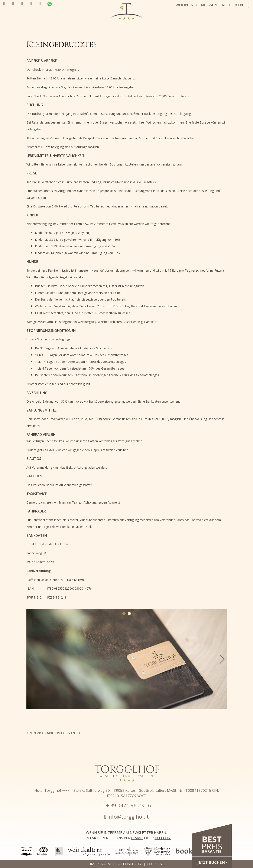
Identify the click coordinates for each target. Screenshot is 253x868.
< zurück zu (53, 733)
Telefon (163, 838)
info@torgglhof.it (128, 817)
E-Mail (137, 838)
